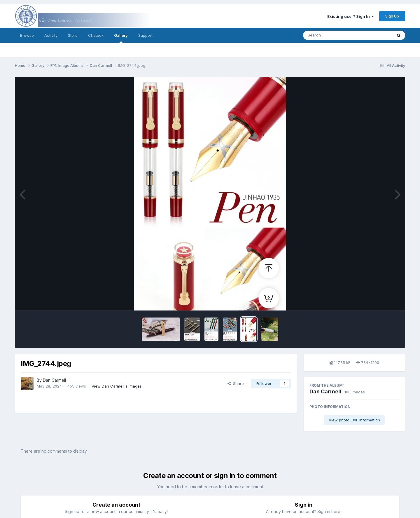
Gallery (121, 38)
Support (145, 35)
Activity (51, 35)
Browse (27, 35)
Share (236, 383)
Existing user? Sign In (351, 16)
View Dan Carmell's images (117, 386)
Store (73, 35)
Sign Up (392, 16)
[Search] (332, 35)
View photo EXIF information (354, 420)
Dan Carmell (325, 391)
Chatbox (96, 35)
